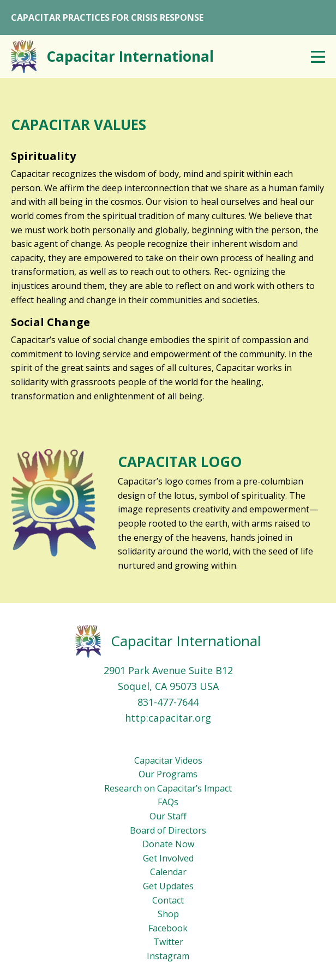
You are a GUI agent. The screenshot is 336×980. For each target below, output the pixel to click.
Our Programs (168, 774)
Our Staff (168, 816)
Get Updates (168, 886)
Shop (168, 914)
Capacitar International (186, 641)
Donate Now (168, 844)
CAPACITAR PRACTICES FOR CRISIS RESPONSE (107, 17)
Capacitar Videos (168, 760)
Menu (318, 57)
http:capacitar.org (168, 718)
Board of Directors (168, 830)
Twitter (168, 942)
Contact (168, 900)
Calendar (168, 872)
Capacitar (130, 56)
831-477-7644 (168, 702)
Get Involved (168, 858)
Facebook (168, 928)
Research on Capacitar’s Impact (168, 788)
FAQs (168, 802)
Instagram (168, 956)
